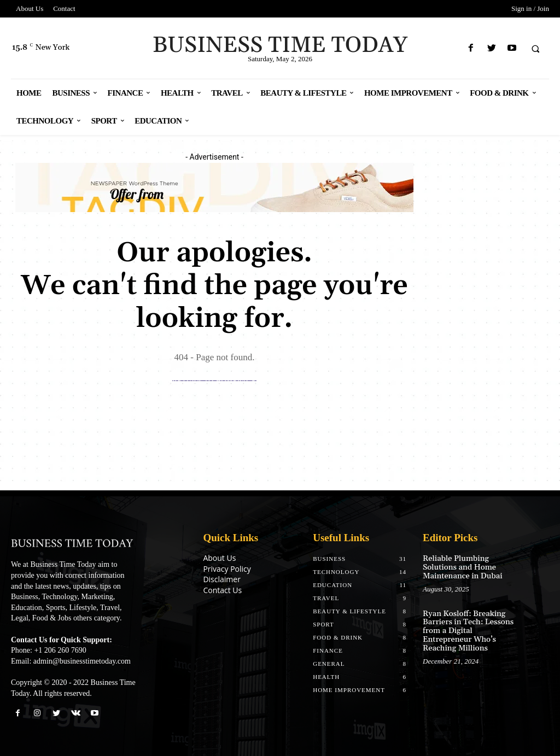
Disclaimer (221, 579)
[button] (535, 49)
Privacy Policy (227, 569)
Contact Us (222, 590)
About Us (219, 558)
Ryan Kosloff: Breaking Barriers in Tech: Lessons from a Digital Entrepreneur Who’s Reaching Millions (467, 630)
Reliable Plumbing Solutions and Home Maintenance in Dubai (461, 567)
